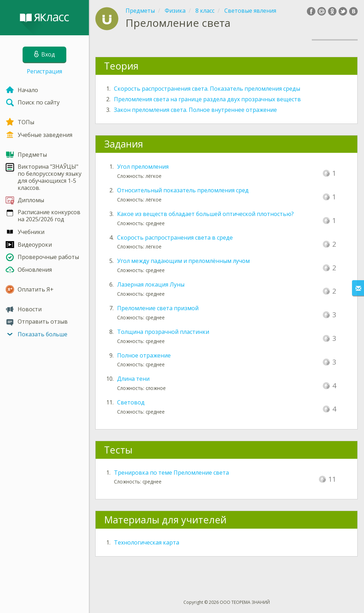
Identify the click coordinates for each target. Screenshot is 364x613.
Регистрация (44, 71)
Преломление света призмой (158, 308)
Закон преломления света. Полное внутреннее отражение (195, 110)
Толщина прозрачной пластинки (163, 332)
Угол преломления (143, 167)
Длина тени (133, 379)
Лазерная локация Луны (151, 284)
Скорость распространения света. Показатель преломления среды (207, 89)
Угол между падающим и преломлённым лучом (183, 261)
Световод (131, 402)
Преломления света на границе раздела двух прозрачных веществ (207, 99)
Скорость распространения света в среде (175, 238)
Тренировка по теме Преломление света (171, 473)
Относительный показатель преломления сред (183, 190)
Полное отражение (144, 355)
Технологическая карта (147, 542)
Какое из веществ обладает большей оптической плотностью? (205, 214)
